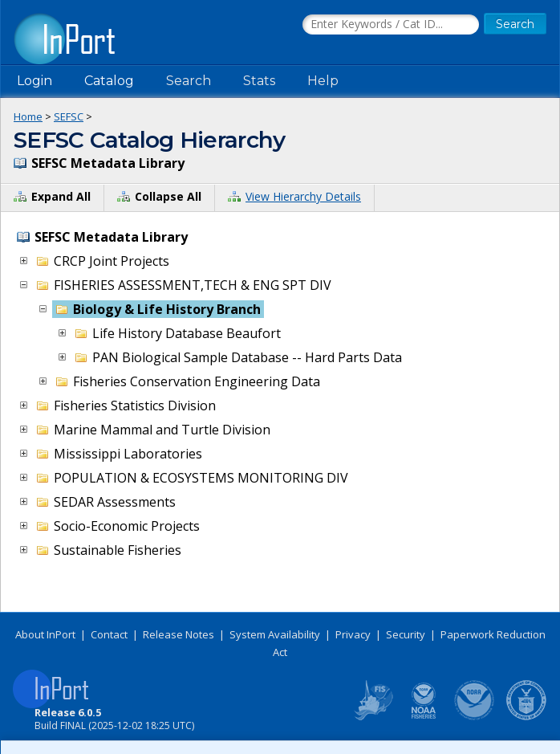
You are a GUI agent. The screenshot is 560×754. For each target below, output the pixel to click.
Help (323, 81)
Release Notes (179, 634)
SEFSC (69, 116)
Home (28, 116)
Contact (109, 634)
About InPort (45, 634)
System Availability (275, 634)
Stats (259, 81)
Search (189, 81)
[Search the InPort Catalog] (391, 25)
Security (406, 634)
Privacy (353, 634)
